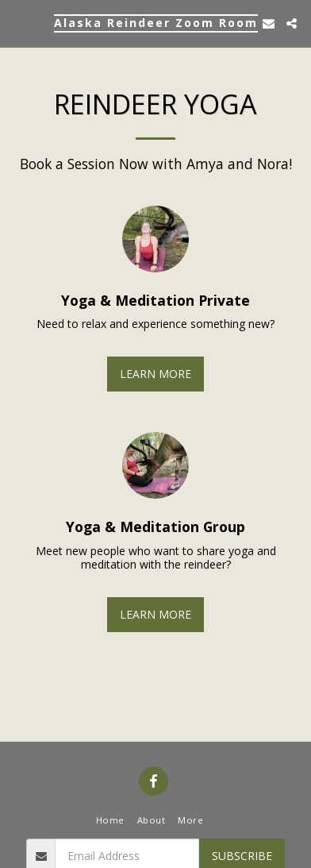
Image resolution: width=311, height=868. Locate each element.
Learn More (155, 374)
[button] (17, 23)
